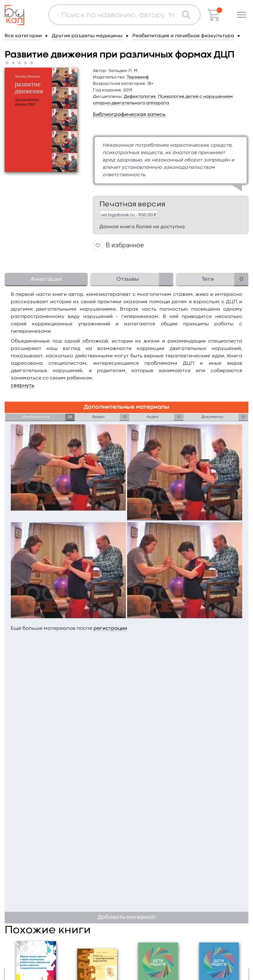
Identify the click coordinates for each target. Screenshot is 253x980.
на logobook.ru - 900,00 (129, 215)
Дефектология (140, 97)
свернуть (22, 386)
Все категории (23, 36)
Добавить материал (126, 917)
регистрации (110, 629)
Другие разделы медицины (87, 36)
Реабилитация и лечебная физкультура (183, 36)
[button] (242, 15)
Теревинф (138, 77)
